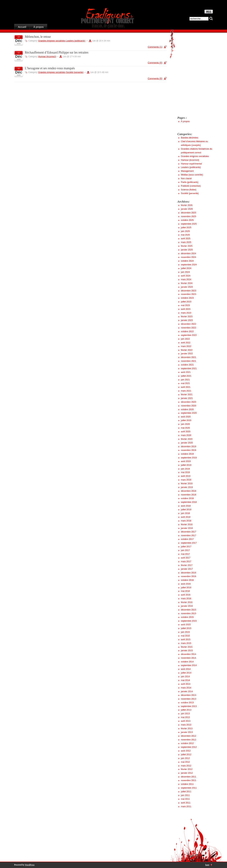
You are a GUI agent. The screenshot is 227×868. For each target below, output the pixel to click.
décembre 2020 (189, 402)
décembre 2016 (189, 573)
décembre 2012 (189, 736)
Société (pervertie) (75, 72)
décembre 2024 (189, 253)
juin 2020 (185, 424)
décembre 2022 (189, 324)
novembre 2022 (189, 328)
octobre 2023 (187, 298)
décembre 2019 (189, 446)
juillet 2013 (186, 710)
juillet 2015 (186, 628)
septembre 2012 (189, 747)
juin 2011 (185, 795)
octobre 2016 (187, 580)
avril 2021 (186, 387)
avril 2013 (186, 721)
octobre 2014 (187, 662)
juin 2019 (185, 469)
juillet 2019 (186, 465)
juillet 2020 (186, 420)
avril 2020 (186, 432)
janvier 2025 (187, 250)
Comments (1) (155, 47)
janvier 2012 (187, 773)
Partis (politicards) (190, 182)
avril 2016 (186, 595)
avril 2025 (186, 239)
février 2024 (187, 283)
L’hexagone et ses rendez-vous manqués (50, 68)
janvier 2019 (187, 487)
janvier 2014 (187, 691)
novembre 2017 (189, 535)
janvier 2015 (187, 651)
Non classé (186, 178)
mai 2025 (185, 235)
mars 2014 (186, 688)
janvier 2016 (187, 606)
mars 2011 (186, 806)
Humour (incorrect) (47, 57)
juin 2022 (185, 339)
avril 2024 (186, 276)
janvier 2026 (187, 209)
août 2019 (186, 461)
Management (187, 171)
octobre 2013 (187, 703)
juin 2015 (185, 632)
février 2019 (187, 484)
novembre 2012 (189, 740)
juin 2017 (185, 550)
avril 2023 (186, 309)
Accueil (22, 27)
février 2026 (187, 205)
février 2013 (187, 729)
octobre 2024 (187, 261)
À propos (38, 27)
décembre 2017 (189, 532)
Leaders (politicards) (76, 41)
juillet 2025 (186, 228)
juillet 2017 (186, 547)
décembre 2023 (189, 291)
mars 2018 (186, 521)
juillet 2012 (186, 755)
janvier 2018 (187, 528)
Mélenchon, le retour (38, 37)
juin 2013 (185, 714)
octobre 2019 (187, 454)
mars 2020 (186, 435)
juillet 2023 (186, 302)
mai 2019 (185, 472)
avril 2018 (186, 517)
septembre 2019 (189, 458)
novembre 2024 (189, 257)
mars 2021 (186, 391)
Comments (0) (155, 63)
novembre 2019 (189, 450)
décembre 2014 (189, 654)
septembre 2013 (189, 706)
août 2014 (186, 669)
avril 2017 (186, 558)
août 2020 (186, 417)
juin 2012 (185, 758)
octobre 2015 (187, 617)
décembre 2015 (189, 610)
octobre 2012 (187, 743)
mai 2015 (185, 636)
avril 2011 (186, 803)
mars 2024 (186, 280)
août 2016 (186, 584)
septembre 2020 (189, 413)
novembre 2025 (189, 216)
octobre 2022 (187, 331)
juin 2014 (185, 677)
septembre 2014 (189, 665)
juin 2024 (185, 272)
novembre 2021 (189, 361)
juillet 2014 (186, 673)
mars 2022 (186, 346)
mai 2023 (185, 305)
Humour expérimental (191, 164)
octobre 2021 (187, 365)
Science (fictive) (189, 190)
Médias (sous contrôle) (192, 175)
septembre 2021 (189, 369)
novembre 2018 (189, 495)
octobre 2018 (187, 498)
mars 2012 (186, 766)
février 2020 (187, 439)
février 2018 (187, 524)
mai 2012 (185, 762)
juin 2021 (185, 380)
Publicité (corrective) (191, 186)
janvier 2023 (187, 320)
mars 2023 (186, 313)
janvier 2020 (187, 443)
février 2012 (187, 769)
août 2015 (186, 625)
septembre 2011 (189, 788)
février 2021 (187, 395)
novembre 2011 (189, 780)
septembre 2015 (189, 621)
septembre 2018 (189, 502)
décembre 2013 (189, 695)
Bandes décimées (190, 138)
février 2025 (187, 246)
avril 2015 (186, 640)
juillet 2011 (186, 792)
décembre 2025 (189, 213)
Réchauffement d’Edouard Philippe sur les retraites (57, 52)
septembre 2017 (189, 543)
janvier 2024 (187, 287)
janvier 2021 (187, 398)
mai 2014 (185, 680)
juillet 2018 (186, 510)
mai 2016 (185, 591)
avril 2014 (186, 684)
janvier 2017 (187, 569)
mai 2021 (185, 383)
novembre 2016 (189, 576)
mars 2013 (186, 725)
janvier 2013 (187, 732)
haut (207, 865)
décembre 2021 (189, 357)
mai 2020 (185, 428)
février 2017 (187, 565)
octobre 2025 (187, 220)
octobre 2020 (187, 409)
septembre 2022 (189, 335)
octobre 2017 (187, 539)
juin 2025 (185, 231)
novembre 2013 (189, 699)
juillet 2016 (186, 588)
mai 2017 (185, 554)
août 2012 (186, 751)
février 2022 (187, 350)
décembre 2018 (189, 491)
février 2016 (187, 602)
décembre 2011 (189, 777)
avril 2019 (186, 476)
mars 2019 (186, 480)
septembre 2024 (189, 265)
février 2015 (187, 647)
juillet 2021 (186, 376)
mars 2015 (186, 643)
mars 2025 (186, 242)
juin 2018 (185, 513)
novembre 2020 (189, 406)
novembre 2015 (189, 613)
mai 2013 (185, 717)
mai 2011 (185, 799)
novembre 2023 (189, 294)
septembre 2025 (189, 224)
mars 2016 (186, 599)
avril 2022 (186, 343)
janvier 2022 (187, 354)
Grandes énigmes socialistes (52, 41)
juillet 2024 (186, 268)
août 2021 (186, 372)
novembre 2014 (189, 658)
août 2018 (186, 506)
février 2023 (187, 317)
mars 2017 (186, 562)
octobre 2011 (187, 784)
